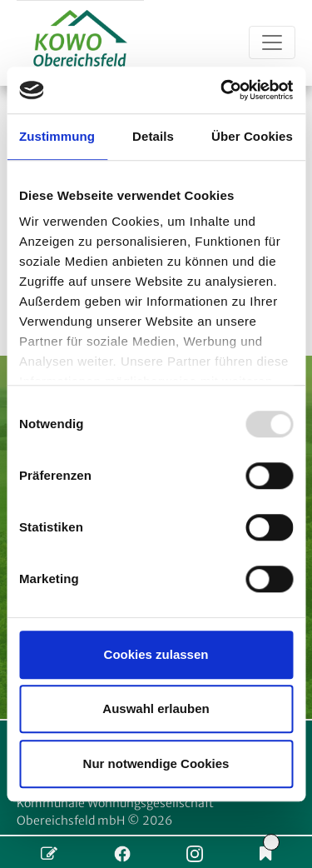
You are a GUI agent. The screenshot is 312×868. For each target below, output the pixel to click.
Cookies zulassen (156, 654)
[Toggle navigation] (272, 42)
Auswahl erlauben (156, 708)
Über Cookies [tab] (252, 136)
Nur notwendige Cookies (156, 763)
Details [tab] (153, 136)
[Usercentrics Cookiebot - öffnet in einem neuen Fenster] (222, 90)
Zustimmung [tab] (57, 136)
